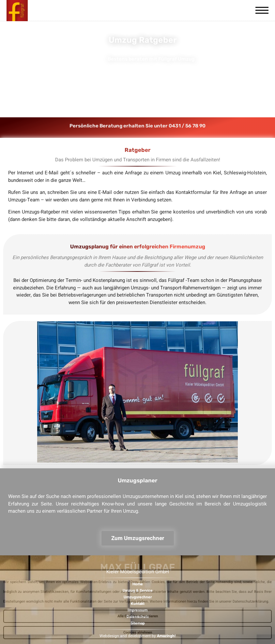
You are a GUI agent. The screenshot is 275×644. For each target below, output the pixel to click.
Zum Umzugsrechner (138, 538)
